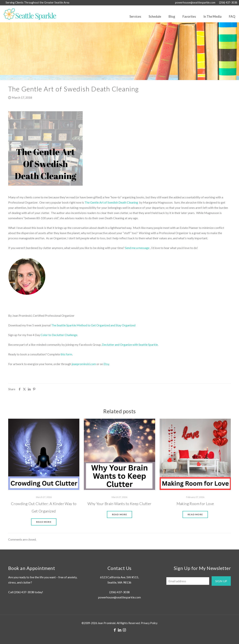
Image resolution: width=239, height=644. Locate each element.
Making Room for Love (195, 504)
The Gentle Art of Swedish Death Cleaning (111, 202)
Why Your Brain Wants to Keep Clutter (119, 504)
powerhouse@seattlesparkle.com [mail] (195, 3)
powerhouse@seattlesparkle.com (119, 597)
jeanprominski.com (84, 364)
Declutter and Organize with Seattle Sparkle (130, 345)
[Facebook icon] (115, 630)
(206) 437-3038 (24, 592)
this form (66, 354)
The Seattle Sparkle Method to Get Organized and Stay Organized (93, 325)
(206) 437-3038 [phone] (228, 3)
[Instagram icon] (124, 630)
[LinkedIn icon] (120, 630)
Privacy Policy (149, 623)
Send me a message (137, 248)
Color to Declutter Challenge (59, 335)
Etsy (106, 364)
